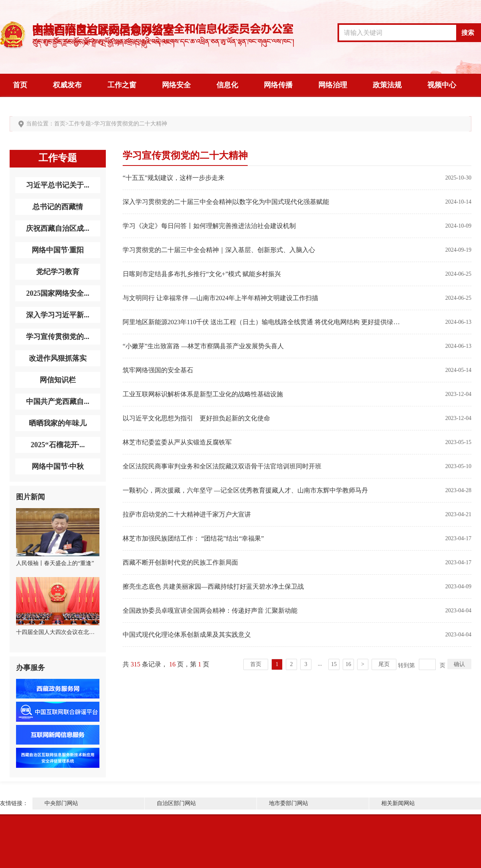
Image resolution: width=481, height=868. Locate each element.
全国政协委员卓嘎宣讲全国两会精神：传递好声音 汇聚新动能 (210, 611)
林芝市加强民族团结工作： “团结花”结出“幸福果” (193, 538)
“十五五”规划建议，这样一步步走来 (174, 178)
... (320, 664)
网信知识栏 (58, 380)
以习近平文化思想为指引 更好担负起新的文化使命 (196, 418)
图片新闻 (30, 497)
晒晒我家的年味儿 (58, 423)
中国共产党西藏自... (58, 402)
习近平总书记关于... (58, 185)
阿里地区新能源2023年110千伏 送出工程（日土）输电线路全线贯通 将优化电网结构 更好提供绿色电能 (262, 322)
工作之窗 (122, 85)
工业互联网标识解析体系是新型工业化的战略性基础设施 (203, 394)
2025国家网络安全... (58, 293)
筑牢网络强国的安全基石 (158, 370)
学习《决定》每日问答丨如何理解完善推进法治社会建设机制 (209, 226)
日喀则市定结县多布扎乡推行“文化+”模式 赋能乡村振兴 (202, 274)
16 (348, 664)
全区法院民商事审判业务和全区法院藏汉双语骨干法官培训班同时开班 (222, 466)
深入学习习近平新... (58, 315)
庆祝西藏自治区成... (58, 228)
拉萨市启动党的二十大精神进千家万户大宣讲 (187, 514)
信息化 (227, 85)
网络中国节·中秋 (58, 466)
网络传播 (278, 85)
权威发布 (67, 85)
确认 (459, 664)
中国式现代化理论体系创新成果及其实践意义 (187, 635)
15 (334, 664)
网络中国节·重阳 (58, 250)
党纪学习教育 (58, 272)
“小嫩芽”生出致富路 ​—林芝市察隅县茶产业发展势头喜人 (203, 346)
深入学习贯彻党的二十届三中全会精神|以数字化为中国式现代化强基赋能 (226, 202)
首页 (20, 85)
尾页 (384, 664)
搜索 (468, 33)
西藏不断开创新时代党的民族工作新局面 (180, 562)
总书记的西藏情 (58, 207)
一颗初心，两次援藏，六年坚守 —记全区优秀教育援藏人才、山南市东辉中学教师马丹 (245, 490)
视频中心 (442, 85)
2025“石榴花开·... (58, 445)
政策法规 (387, 85)
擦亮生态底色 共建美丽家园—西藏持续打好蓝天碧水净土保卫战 (213, 586)
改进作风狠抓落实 (58, 358)
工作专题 (80, 124)
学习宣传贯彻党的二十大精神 (131, 124)
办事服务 (30, 668)
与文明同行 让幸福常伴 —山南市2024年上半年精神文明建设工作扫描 (220, 298)
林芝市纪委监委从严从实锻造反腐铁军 (177, 442)
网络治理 (333, 85)
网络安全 (176, 85)
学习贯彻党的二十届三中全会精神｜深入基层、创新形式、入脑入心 (219, 250)
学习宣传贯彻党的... (58, 337)
